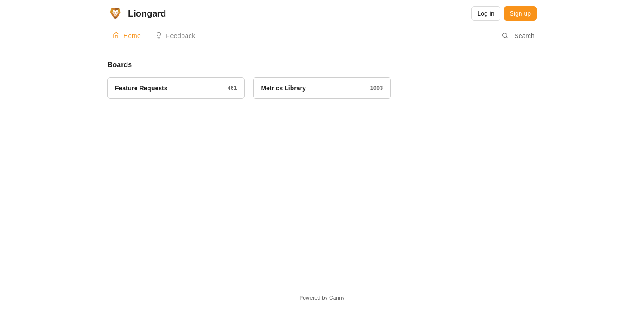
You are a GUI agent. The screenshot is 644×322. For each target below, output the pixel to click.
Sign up (520, 13)
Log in (486, 13)
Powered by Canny (322, 298)
